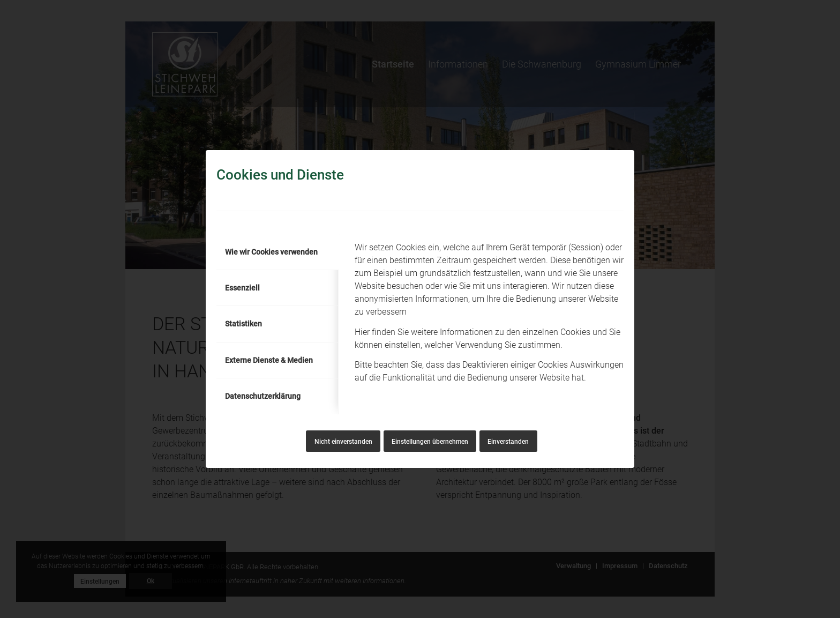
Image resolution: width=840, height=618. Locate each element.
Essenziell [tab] (242, 288)
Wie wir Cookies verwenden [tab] (271, 252)
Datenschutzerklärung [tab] (263, 396)
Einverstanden (508, 442)
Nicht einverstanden (343, 442)
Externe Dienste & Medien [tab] (269, 360)
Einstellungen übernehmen (430, 442)
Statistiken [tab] (243, 324)
